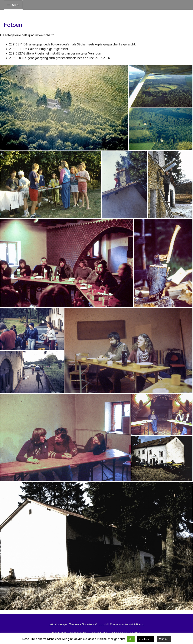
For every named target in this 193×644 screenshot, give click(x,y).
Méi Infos (164, 639)
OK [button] (131, 639)
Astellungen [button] (145, 639)
